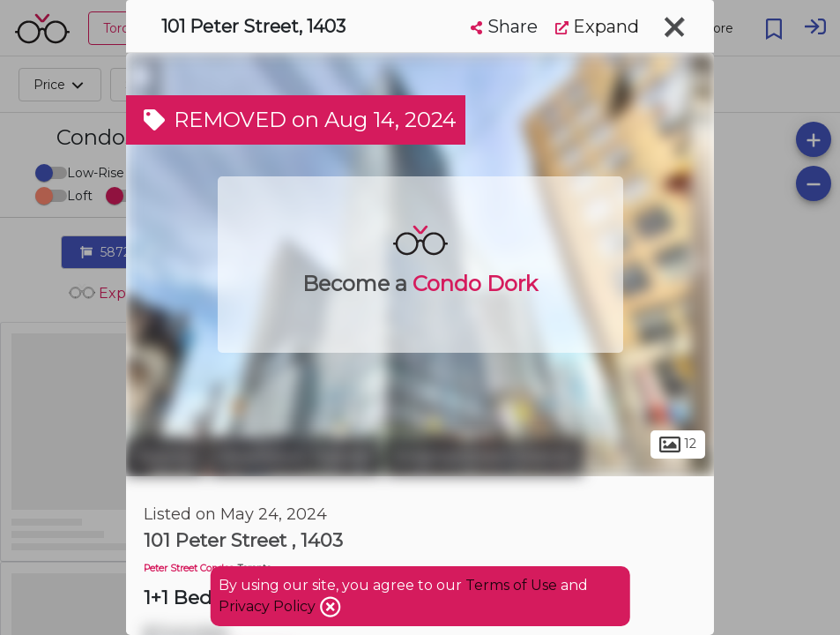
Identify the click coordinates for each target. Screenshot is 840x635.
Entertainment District (484, 457)
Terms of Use (511, 585)
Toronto (166, 457)
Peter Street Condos (189, 568)
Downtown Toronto (296, 457)
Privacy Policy (269, 606)
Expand (597, 26)
